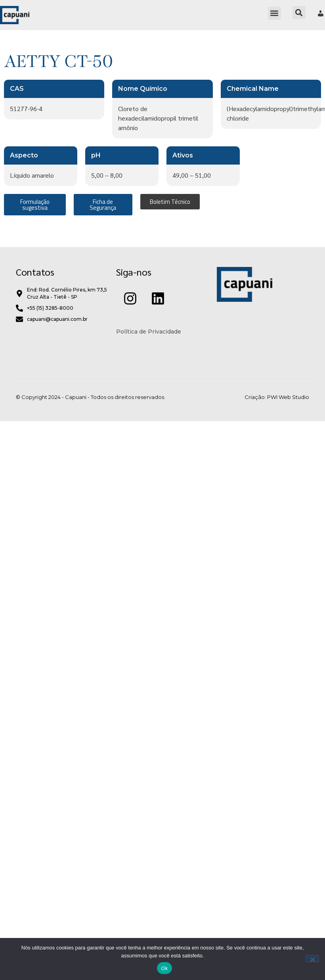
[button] (274, 13)
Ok (164, 968)
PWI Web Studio (288, 397)
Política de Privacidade (149, 332)
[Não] (312, 959)
